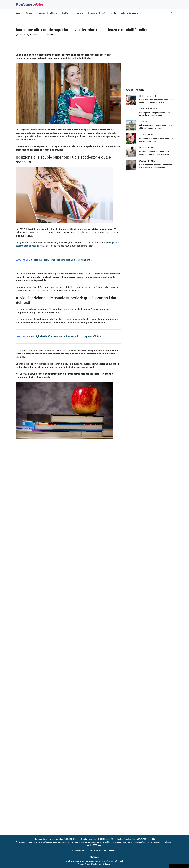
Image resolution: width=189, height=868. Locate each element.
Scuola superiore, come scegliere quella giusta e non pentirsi (62, 260)
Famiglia (79, 13)
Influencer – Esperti (97, 13)
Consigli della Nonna (48, 13)
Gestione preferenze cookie (179, 866)
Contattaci (112, 851)
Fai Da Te (66, 13)
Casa (18, 13)
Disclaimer (96, 864)
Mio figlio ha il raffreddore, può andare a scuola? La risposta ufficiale (66, 336)
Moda (113, 13)
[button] (172, 13)
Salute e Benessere (129, 13)
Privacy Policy (84, 864)
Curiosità (29, 13)
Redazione (107, 864)
